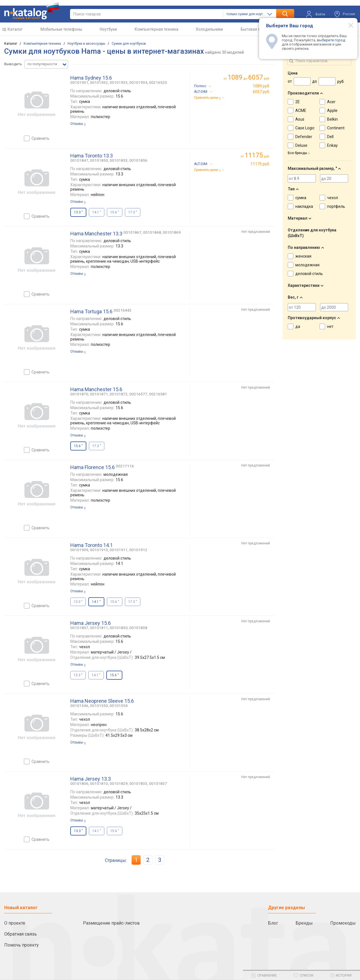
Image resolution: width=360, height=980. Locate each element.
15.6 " (115, 212)
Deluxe (301, 145)
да (298, 326)
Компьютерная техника (157, 29)
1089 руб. (261, 86)
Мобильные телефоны (61, 29)
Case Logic (305, 128)
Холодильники (209, 29)
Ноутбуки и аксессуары (86, 44)
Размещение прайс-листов (111, 923)
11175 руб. (260, 164)
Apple (332, 111)
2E (298, 102)
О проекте (15, 923)
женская (303, 256)
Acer (331, 102)
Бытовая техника (257, 29)
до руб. (249, 77)
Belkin (332, 119)
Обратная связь (21, 934)
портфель (336, 206)
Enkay (332, 145)
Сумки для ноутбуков (129, 44)
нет (330, 326)
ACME (301, 111)
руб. (257, 155)
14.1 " (97, 212)
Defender (304, 137)
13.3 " (78, 602)
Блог (273, 923)
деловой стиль (309, 274)
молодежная (307, 265)
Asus (300, 119)
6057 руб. (261, 92)
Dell (330, 137)
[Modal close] (348, 25)
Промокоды (343, 923)
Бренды (304, 923)
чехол (333, 198)
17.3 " (133, 212)
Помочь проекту (22, 945)
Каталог (15, 29)
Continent (336, 128)
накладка (304, 206)
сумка (301, 198)
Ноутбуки (108, 29)
